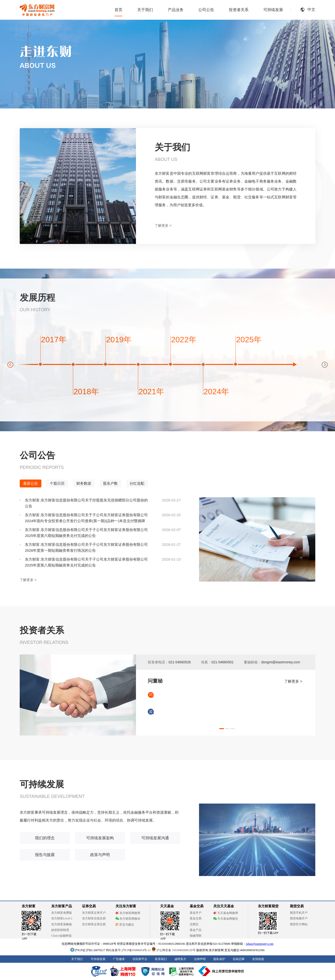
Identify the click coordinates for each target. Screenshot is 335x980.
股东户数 (110, 483)
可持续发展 (273, 10)
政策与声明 (100, 855)
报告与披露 (45, 855)
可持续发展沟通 (155, 838)
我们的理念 (45, 838)
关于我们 (145, 10)
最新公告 (31, 483)
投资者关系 (239, 10)
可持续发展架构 (100, 838)
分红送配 (137, 483)
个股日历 (57, 483)
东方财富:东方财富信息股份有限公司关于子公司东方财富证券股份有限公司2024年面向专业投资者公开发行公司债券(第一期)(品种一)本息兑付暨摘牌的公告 (87, 521)
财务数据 (84, 483)
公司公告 (206, 10)
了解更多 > (163, 225)
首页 (118, 10)
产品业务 (176, 10)
